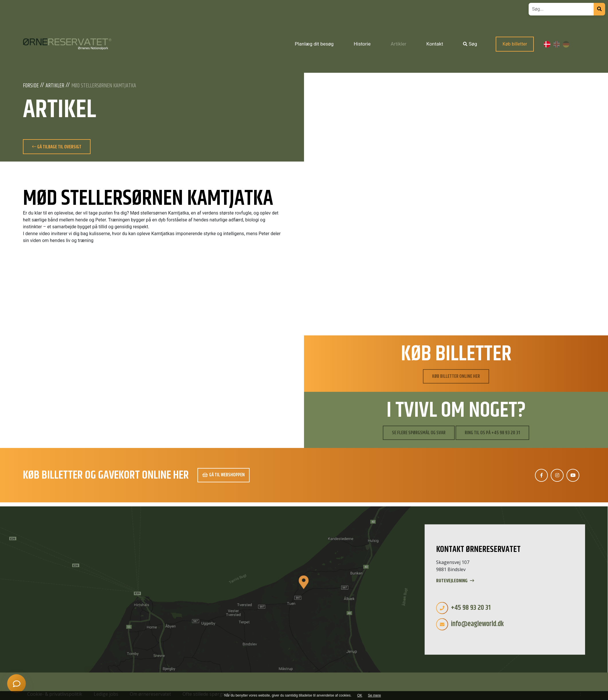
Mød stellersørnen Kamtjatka (104, 86)
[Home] (67, 44)
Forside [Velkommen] (31, 86)
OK (360, 695)
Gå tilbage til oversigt (57, 147)
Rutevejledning (455, 581)
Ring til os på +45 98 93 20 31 (492, 433)
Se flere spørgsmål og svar (419, 433)
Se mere (374, 695)
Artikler (55, 86)
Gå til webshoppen (223, 475)
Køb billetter (515, 44)
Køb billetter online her (456, 376)
